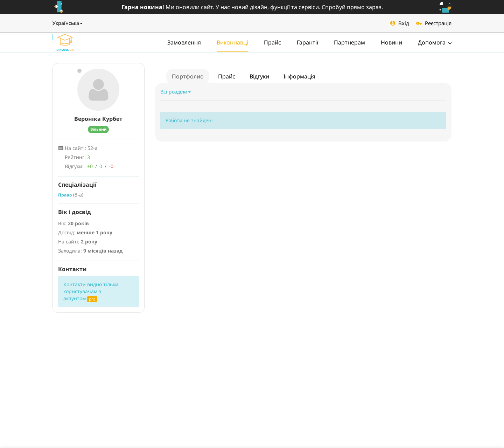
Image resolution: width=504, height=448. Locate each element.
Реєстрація (434, 23)
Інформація (299, 76)
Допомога (435, 42)
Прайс (272, 42)
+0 (90, 166)
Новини (391, 42)
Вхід (400, 23)
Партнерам (349, 42)
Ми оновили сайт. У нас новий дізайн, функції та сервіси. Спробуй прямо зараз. (252, 7)
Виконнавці (232, 42)
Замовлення (184, 42)
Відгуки (259, 76)
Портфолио (188, 76)
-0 (111, 166)
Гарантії (307, 42)
